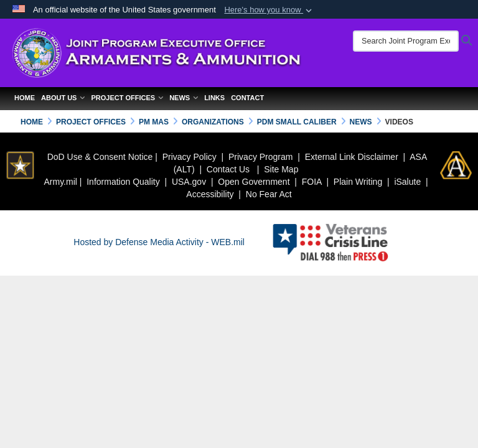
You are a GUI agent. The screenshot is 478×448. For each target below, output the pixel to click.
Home (25, 98)
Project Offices (127, 98)
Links (214, 98)
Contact (247, 98)
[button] (269, 10)
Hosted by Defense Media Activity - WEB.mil (159, 242)
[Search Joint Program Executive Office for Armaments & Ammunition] (406, 41)
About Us (63, 98)
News (184, 98)
